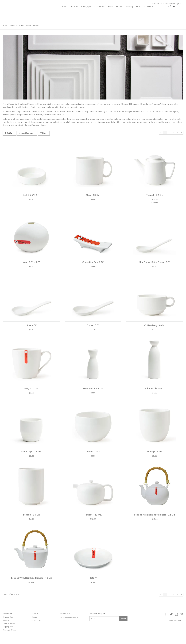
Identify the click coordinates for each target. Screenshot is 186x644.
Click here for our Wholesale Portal (168, 4)
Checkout (6, 620)
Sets (140, 12)
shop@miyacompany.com (69, 617)
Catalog (34, 617)
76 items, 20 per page (27, 133)
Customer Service (9, 624)
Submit (123, 618)
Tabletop (76, 12)
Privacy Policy (36, 620)
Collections (102, 12)
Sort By (9, 133)
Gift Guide (150, 12)
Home (113, 12)
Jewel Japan (89, 12)
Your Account (7, 614)
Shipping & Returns (9, 630)
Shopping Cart (8, 617)
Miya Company (13, 19)
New (67, 12)
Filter (44, 133)
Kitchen (122, 12)
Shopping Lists (8, 627)
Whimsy (132, 12)
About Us (35, 614)
